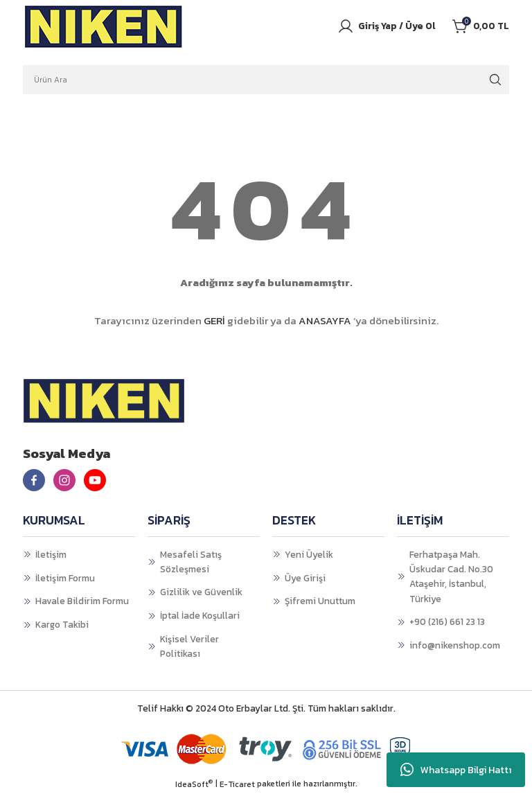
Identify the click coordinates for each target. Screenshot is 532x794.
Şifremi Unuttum (320, 601)
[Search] (266, 80)
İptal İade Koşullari (200, 615)
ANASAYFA (325, 320)
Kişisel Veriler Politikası (189, 646)
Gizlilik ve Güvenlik (201, 592)
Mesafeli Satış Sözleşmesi (191, 562)
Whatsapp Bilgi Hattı (456, 770)
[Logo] (104, 26)
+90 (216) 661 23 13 (447, 621)
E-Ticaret (237, 785)
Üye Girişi (305, 578)
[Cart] (481, 26)
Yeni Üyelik (309, 554)
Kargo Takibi (62, 624)
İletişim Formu (65, 578)
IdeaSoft (194, 785)
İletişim (51, 554)
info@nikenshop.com (455, 645)
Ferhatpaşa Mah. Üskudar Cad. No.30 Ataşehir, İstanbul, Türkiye (451, 576)
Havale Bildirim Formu (82, 601)
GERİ (214, 320)
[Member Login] (387, 26)
